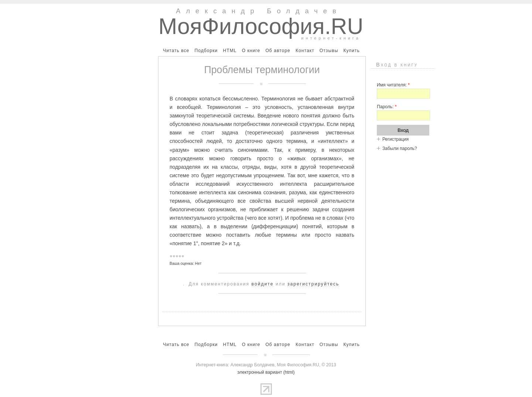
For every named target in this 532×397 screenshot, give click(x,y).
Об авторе (278, 51)
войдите (263, 284)
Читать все (176, 51)
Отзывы (329, 51)
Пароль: (387, 107)
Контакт (305, 51)
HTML (230, 51)
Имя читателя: (393, 85)
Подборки (206, 51)
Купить (351, 51)
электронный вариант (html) (266, 372)
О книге (251, 51)
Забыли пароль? (400, 148)
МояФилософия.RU (261, 26)
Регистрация (395, 139)
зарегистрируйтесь (313, 284)
